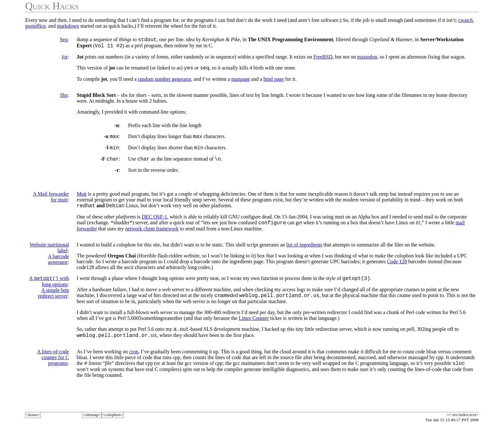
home (33, 415)
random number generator (165, 82)
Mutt (81, 200)
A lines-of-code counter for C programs (53, 369)
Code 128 (397, 269)
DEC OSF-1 (154, 223)
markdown (68, 26)
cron (133, 363)
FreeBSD (323, 59)
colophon (113, 415)
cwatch (466, 20)
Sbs (64, 98)
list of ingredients (304, 252)
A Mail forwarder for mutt (51, 203)
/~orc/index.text (462, 415)
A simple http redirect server (53, 302)
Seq (64, 39)
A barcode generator (58, 267)
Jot (64, 59)
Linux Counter (254, 328)
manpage (241, 82)
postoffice (35, 26)
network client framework (152, 236)
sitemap (92, 415)
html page (274, 82)
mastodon (367, 59)
